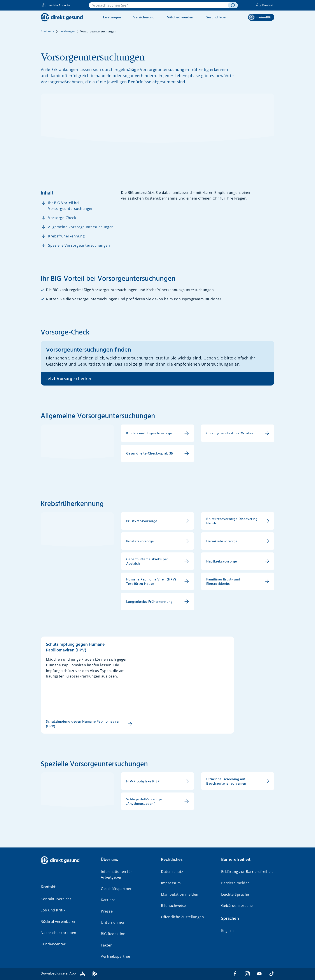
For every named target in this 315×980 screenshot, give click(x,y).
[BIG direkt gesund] (62, 17)
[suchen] (233, 5)
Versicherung (144, 18)
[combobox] (158, 5)
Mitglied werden (180, 18)
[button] (67, 887)
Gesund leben (217, 18)
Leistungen (112, 18)
